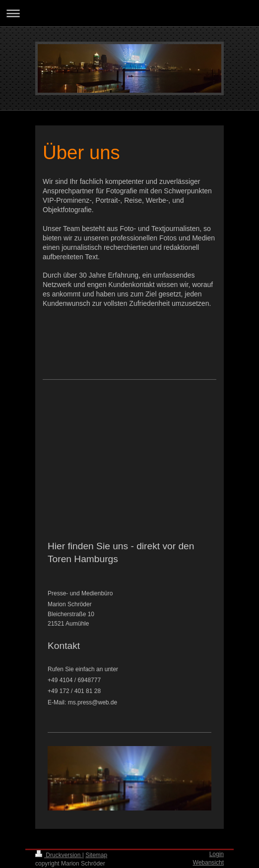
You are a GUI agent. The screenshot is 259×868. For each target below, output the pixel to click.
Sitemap (96, 855)
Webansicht (208, 863)
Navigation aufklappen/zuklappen (129, 13)
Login (217, 854)
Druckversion (59, 855)
